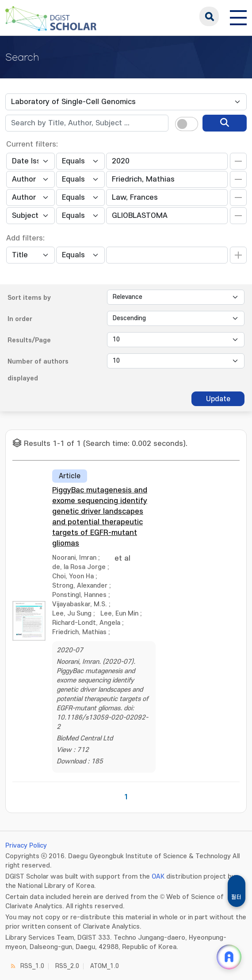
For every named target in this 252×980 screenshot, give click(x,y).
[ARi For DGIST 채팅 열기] (229, 957)
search (209, 16)
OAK (158, 877)
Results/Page (29, 340)
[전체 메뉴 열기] (238, 16)
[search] (225, 123)
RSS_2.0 (67, 966)
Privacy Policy (26, 846)
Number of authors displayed (38, 370)
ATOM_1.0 (105, 966)
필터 (237, 897)
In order (20, 319)
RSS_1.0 (32, 966)
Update (218, 399)
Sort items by (29, 298)
